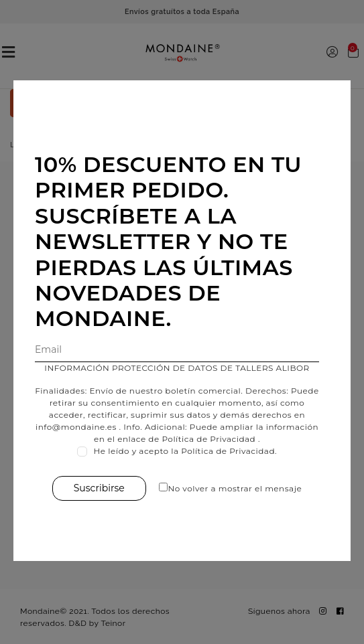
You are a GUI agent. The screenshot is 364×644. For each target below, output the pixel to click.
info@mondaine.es (76, 427)
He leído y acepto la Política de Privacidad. (186, 451)
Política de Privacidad (208, 439)
